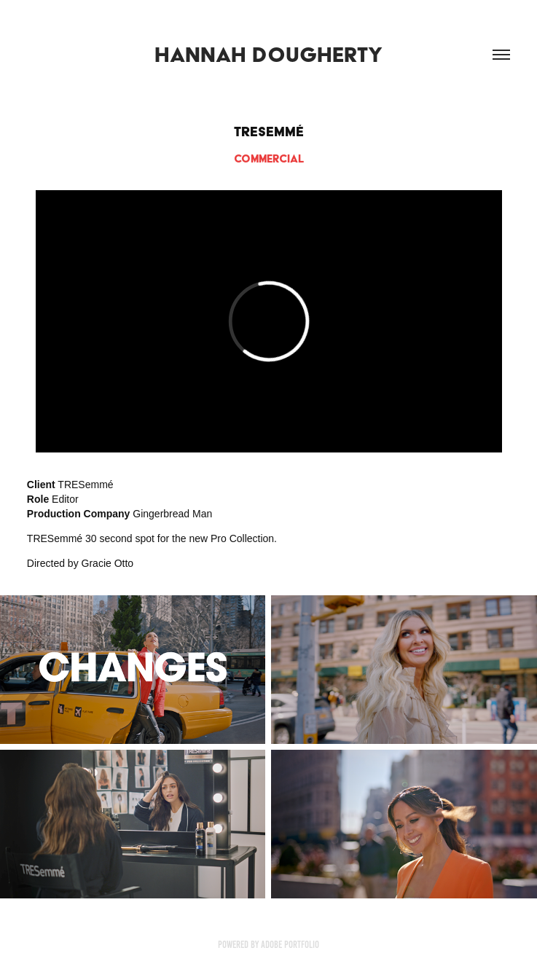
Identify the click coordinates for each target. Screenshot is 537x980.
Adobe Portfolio (290, 945)
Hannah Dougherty (268, 55)
